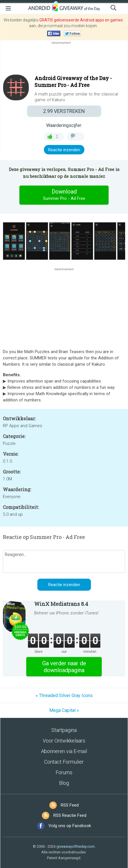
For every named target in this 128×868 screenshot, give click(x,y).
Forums (64, 772)
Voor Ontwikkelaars (64, 741)
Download (64, 195)
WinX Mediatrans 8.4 (61, 604)
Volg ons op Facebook (70, 826)
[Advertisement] (64, 59)
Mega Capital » (64, 710)
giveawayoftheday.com (76, 846)
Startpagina (64, 730)
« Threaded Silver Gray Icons (64, 695)
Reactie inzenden (64, 150)
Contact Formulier (64, 762)
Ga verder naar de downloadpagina (64, 667)
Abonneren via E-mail (64, 751)
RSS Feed (70, 805)
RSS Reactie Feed (70, 815)
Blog (64, 783)
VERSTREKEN (64, 111)
